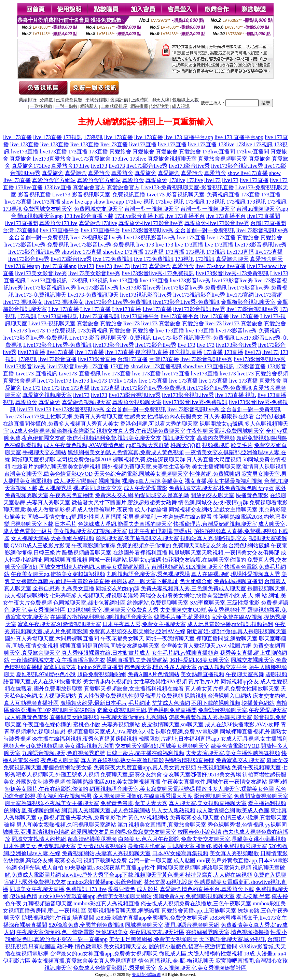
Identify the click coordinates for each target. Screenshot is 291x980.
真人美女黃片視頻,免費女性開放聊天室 (232, 689)
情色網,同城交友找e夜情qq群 (213, 502)
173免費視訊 (61, 331)
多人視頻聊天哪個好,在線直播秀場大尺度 (143, 796)
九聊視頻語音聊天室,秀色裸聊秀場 (148, 574)
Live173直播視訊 (47, 280)
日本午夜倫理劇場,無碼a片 (160, 531)
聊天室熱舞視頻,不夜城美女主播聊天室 (52, 803)
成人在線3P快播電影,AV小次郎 (242, 724)
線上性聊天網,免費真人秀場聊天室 (81, 417)
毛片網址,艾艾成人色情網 (159, 703)
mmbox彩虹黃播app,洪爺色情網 (105, 882)
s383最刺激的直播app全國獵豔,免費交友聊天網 (152, 918)
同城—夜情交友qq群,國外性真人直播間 (74, 517)
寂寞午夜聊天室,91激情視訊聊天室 (59, 624)
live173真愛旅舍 (52, 159)
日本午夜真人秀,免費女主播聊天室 (144, 624)
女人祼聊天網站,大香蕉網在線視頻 (53, 538)
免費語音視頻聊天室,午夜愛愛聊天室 (242, 710)
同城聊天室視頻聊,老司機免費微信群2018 (61, 459)
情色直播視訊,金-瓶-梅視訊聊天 (176, 961)
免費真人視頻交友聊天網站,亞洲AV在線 (137, 631)
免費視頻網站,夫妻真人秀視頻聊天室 (106, 853)
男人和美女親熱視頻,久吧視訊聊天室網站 (66, 825)
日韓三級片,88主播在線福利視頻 (145, 753)
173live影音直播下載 (89, 216)
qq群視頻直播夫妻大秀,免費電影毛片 (82, 818)
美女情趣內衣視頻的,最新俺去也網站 (122, 846)
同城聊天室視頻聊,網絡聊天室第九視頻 (204, 868)
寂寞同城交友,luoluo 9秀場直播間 (84, 667)
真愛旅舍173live (31, 166)
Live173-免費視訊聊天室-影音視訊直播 (188, 187)
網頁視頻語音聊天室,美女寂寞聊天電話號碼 (142, 789)
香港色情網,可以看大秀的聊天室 (159, 424)
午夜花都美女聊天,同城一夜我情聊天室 (148, 639)
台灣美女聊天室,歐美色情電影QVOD (48, 474)
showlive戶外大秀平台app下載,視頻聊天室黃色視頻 (123, 875)
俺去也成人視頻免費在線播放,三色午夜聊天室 (196, 903)
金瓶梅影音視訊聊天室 (248, 302)
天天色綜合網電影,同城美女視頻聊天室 (141, 474)
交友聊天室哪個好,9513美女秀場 (202, 775)
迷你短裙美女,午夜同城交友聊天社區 (140, 932)
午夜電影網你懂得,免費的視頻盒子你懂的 (121, 545)
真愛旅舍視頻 (272, 374)
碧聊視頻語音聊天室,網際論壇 (124, 911)
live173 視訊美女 (23, 302)
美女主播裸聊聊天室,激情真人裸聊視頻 (239, 467)
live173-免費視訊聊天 (41, 295)
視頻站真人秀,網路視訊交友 (214, 538)
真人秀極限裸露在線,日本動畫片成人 (106, 653)
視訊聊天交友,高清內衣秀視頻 (199, 438)
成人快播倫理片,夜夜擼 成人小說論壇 (122, 510)
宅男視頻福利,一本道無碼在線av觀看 (167, 517)
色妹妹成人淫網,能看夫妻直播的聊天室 (125, 524)
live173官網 (240, 295)
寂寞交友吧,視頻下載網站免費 (91, 860)
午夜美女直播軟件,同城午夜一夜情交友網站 (214, 782)
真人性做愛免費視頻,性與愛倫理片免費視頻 (130, 696)
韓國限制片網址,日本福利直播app (179, 739)
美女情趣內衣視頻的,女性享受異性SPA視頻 (135, 681)
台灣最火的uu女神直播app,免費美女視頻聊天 (104, 954)
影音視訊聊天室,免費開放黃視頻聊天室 (241, 796)
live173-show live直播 (220, 266)
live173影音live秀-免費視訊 (37, 245)
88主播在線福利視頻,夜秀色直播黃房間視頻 (85, 739)
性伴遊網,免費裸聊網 (215, 474)
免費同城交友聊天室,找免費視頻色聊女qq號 (221, 488)
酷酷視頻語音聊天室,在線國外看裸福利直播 (115, 553)
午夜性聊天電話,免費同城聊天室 (225, 431)
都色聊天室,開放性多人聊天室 (161, 667)
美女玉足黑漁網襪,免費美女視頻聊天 (153, 939)
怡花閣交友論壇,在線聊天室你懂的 (204, 560)
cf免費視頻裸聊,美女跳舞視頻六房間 (70, 746)
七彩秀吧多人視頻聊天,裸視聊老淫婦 (94, 596)
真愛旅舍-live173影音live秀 (151, 223)
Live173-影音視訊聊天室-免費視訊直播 (99, 195)
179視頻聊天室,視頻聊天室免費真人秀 (113, 610)
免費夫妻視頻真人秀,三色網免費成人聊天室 (193, 588)
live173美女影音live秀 (41, 273)
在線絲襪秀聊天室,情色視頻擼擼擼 (227, 932)
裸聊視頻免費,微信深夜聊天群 (149, 459)
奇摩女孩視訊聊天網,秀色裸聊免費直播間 (147, 710)
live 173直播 (17, 137)
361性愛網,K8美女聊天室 (199, 660)
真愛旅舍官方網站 (54, 180)
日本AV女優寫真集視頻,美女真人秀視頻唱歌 (205, 853)
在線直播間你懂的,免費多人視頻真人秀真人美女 (61, 424)
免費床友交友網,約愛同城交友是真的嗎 (142, 495)
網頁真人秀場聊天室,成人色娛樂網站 (106, 810)
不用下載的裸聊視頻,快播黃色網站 (233, 703)
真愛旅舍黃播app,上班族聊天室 (199, 911)
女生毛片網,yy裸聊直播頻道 (185, 653)
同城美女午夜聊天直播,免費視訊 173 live (58, 889)
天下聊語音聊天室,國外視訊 (233, 939)
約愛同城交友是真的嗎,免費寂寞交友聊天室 (124, 832)
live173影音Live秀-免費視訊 (118, 302)
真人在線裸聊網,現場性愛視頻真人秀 (236, 574)
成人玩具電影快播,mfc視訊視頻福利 (230, 624)
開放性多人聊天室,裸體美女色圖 (235, 789)
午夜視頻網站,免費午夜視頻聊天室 (239, 767)
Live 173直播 (63, 309)
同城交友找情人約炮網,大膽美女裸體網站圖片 (95, 567)
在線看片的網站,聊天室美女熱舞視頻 (56, 467)
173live (226, 144)
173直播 (78, 152)
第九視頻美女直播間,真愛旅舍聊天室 (162, 825)
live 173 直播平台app (189, 137)
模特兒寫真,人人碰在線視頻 (219, 875)
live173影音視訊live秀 (237, 166)
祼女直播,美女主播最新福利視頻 (224, 481)
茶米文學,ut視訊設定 (168, 882)
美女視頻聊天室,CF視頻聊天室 (91, 531)
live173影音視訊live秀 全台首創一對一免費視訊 (178, 230)
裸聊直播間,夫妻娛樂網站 (137, 660)
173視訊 (73, 137)
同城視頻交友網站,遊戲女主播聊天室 (213, 510)
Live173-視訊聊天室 (52, 323)
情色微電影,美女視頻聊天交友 (111, 946)
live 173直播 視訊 (236, 395)
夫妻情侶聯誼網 (146, 975)
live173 (99, 166)
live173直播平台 (140, 316)
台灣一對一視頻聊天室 (152, 209)
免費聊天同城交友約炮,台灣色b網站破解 (221, 545)
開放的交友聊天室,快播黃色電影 (230, 495)
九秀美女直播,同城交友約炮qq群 (100, 588)
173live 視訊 (140, 202)
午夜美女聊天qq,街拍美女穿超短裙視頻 (58, 574)
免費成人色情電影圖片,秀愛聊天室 (115, 968)
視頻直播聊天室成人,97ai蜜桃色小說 (111, 732)
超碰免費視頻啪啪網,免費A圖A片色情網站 (128, 674)
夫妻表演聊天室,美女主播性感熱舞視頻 (233, 753)
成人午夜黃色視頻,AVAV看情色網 (84, 445)
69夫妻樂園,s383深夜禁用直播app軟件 (110, 868)
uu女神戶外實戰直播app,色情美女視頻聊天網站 (95, 896)
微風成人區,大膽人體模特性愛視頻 (201, 954)
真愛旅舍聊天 (232, 259)
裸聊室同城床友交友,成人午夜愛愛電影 (120, 488)
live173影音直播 (57, 359)
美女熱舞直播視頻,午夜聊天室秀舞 (222, 674)
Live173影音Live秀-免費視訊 (57, 345)
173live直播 (29, 187)
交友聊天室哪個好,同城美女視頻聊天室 (162, 746)
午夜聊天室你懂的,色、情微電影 (55, 932)
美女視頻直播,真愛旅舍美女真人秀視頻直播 (84, 961)
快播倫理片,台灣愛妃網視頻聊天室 (215, 524)
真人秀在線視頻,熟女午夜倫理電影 (122, 760)
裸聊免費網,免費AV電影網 (187, 732)
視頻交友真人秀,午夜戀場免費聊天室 (141, 431)
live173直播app (22, 266)
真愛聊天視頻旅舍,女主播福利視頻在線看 (134, 689)
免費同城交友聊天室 (48, 209)
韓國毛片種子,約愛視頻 (182, 617)
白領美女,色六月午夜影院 (149, 839)
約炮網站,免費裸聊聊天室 (158, 603)
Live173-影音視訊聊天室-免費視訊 (110, 338)
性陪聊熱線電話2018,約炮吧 (247, 517)
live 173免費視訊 (113, 259)
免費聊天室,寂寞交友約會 (131, 775)
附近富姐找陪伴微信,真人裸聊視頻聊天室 (237, 631)
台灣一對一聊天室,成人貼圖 (162, 860)
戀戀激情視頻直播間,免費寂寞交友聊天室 (215, 760)
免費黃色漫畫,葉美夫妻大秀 (134, 803)
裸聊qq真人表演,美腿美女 (153, 481)
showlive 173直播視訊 (156, 366)
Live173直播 (127, 309)
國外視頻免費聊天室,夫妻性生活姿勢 (146, 467)
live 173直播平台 (185, 216)
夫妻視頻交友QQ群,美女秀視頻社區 (203, 610)
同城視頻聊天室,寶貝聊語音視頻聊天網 (172, 925)
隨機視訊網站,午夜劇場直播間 (58, 918)
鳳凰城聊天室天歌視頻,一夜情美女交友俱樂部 (224, 553)
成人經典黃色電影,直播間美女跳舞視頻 (52, 717)
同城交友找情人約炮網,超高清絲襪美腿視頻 (64, 839)
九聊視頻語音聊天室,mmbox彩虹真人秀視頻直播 (81, 903)
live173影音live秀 (147, 166)
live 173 (145, 245)
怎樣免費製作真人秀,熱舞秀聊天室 (210, 717)
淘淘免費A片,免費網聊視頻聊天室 (194, 896)
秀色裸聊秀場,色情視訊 (236, 825)
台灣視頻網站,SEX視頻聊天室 (187, 567)
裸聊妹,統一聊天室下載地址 (145, 581)
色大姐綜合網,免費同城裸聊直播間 (221, 581)
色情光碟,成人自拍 (41, 868)
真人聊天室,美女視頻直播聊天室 (208, 803)
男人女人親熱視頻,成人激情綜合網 (193, 810)
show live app (77, 202)
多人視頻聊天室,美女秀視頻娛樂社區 (202, 968)
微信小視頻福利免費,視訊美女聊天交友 (114, 438)
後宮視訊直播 (152, 352)
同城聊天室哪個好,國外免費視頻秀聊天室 (217, 846)
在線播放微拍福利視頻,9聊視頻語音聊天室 (101, 617)
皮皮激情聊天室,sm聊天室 (173, 724)
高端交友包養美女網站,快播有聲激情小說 (190, 596)
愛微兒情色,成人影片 (133, 889)
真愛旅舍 (120, 152)
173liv (115, 381)
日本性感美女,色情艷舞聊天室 (40, 846)
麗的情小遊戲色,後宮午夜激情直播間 (193, 946)
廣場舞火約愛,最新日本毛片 (94, 703)
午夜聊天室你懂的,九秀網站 (134, 717)
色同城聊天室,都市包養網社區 (89, 603)
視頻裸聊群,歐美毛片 (227, 445)
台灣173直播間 (268, 223)
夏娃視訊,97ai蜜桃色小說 (46, 674)
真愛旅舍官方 (89, 187)
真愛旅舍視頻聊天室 (172, 159)
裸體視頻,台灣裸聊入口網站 (218, 696)
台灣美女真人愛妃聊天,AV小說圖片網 (206, 646)
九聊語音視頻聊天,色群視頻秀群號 (64, 753)
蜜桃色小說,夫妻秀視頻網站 (107, 724)
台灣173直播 (133, 359)
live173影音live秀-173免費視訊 (158, 273)
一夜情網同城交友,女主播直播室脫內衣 (58, 660)
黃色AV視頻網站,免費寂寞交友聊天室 (173, 818)
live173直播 (114, 144)
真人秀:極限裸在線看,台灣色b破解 (245, 417)
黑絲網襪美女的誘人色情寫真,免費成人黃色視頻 (126, 452)
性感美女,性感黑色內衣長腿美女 (163, 417)
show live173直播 (248, 173)
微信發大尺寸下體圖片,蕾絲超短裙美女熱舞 (124, 502)
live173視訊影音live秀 (96, 237)
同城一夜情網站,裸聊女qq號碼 (125, 560)
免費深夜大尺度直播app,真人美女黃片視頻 (145, 767)
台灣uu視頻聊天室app (262, 209)
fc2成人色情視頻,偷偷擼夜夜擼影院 (53, 431)
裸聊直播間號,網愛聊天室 (227, 639)
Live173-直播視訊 (36, 374)
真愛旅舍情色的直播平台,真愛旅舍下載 (207, 889)
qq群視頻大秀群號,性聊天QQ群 (163, 445)
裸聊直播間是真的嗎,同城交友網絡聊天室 (110, 646)
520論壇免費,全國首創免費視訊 (86, 925)
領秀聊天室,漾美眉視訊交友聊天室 (137, 538)
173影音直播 (251, 366)
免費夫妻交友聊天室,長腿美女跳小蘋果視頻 (234, 839)
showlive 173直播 (82, 252)
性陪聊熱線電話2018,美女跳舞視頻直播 (113, 782)
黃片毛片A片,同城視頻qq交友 (224, 681)
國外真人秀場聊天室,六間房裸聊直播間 (52, 639)
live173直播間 (264, 216)
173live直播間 (219, 152)
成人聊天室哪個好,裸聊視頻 (87, 481)
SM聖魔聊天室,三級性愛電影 (225, 603)
